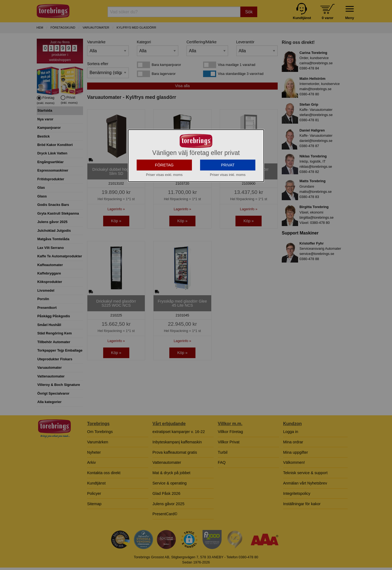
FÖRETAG (164, 175)
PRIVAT (228, 175)
